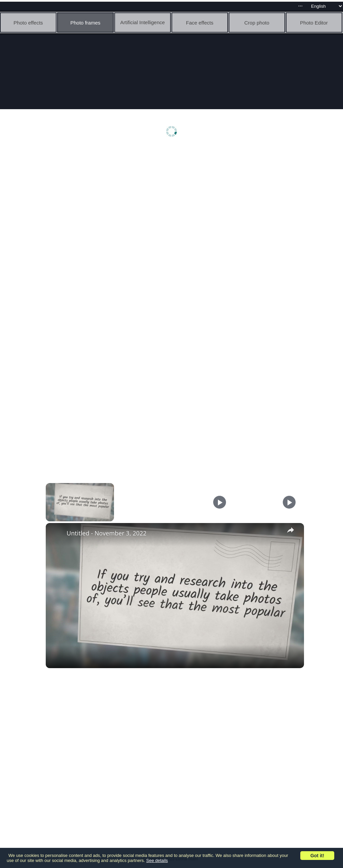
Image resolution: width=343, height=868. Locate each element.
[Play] (220, 502)
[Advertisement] (173, 201)
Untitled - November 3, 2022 (107, 533)
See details (157, 860)
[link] (56, 534)
